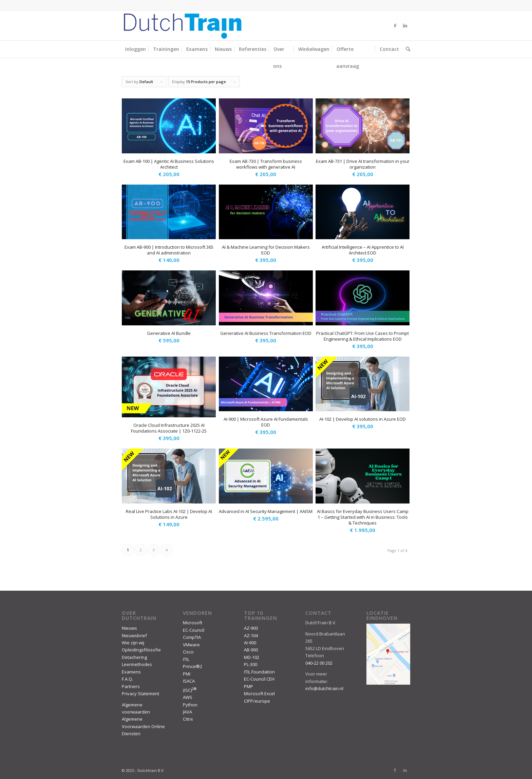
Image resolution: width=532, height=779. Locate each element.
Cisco (188, 652)
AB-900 (251, 650)
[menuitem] (136, 49)
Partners (131, 686)
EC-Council (194, 630)
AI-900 (250, 643)
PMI (187, 674)
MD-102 (252, 657)
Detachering (134, 657)
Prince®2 (193, 666)
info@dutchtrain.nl (324, 688)
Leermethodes (137, 664)
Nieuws (129, 628)
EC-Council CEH (259, 679)
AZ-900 (251, 628)
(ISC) (190, 690)
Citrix (188, 719)
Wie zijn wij (133, 643)
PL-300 (251, 664)
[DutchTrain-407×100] (183, 25)
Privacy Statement (140, 693)
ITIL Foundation (259, 672)
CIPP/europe (257, 701)
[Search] (406, 49)
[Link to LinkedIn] (405, 25)
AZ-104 (251, 635)
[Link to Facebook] (395, 25)
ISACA (189, 681)
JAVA (187, 712)
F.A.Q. (127, 679)
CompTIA (192, 637)
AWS (188, 697)
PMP (249, 686)
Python (190, 705)
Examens (131, 672)
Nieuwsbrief (134, 635)
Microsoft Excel (259, 693)
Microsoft (193, 623)
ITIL (186, 659)
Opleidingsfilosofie (141, 650)
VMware (191, 645)
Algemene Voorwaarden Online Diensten (143, 726)
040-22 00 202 (319, 663)
